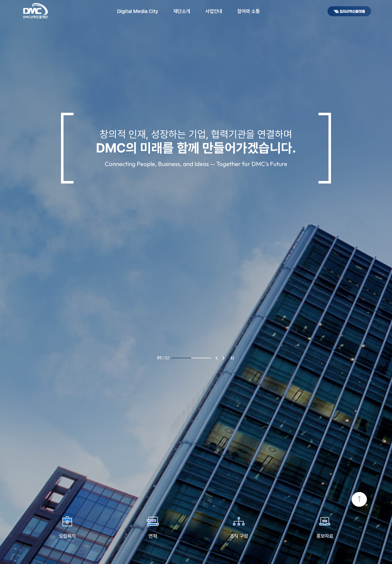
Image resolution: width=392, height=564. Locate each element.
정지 (232, 358)
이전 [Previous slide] (217, 358)
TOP (359, 500)
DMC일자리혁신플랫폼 (349, 11)
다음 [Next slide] (223, 358)
